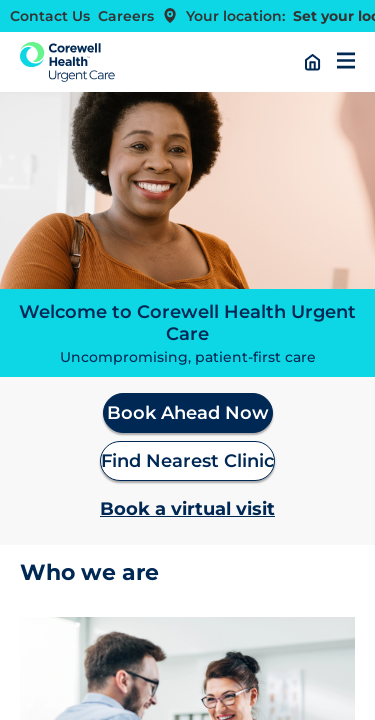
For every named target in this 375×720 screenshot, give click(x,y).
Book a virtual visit (187, 509)
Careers (126, 16)
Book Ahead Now (188, 413)
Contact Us (50, 16)
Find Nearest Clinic (187, 461)
